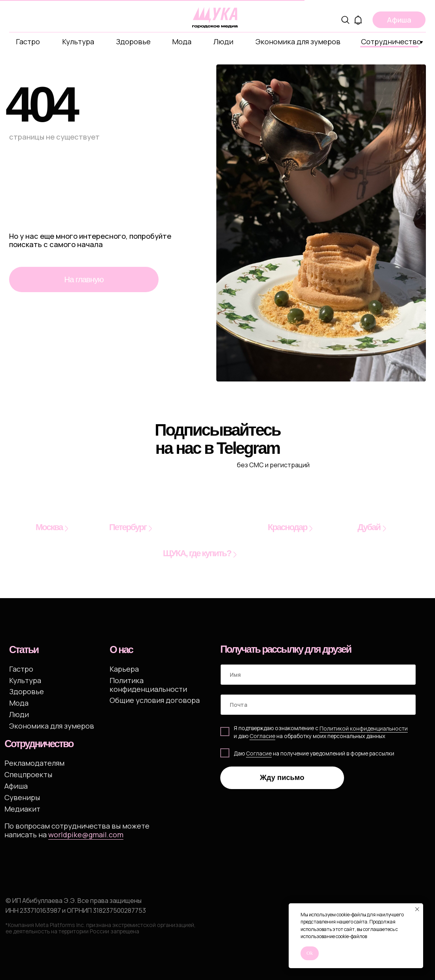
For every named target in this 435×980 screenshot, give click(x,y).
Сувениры (22, 797)
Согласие (259, 753)
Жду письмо (282, 777)
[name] (318, 675)
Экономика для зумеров (298, 41)
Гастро (28, 41)
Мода (182, 41)
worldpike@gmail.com (86, 834)
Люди (223, 41)
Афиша (16, 786)
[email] (318, 705)
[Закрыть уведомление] (417, 909)
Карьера (124, 669)
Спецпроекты (28, 774)
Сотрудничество (391, 41)
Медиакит (22, 809)
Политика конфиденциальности (148, 684)
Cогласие (262, 736)
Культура (78, 41)
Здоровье (133, 41)
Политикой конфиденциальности (364, 728)
